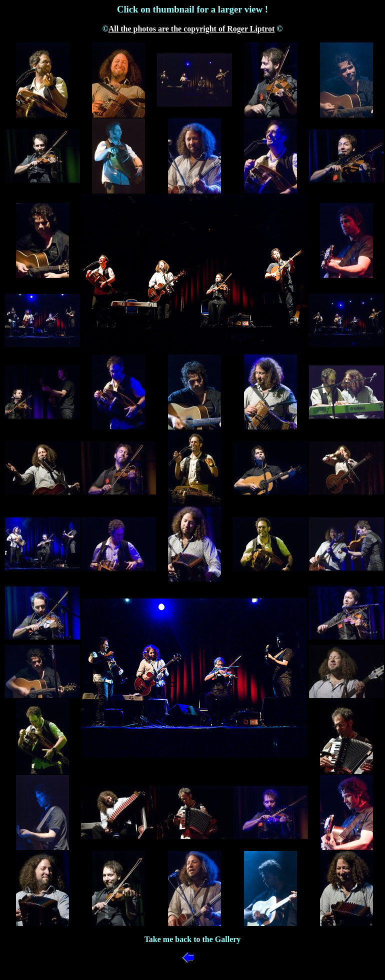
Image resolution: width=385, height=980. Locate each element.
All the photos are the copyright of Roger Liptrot (191, 29)
